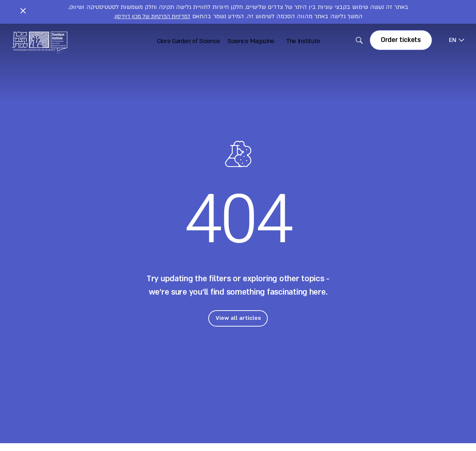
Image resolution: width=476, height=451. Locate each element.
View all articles (238, 318)
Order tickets (401, 40)
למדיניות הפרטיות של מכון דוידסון (152, 16)
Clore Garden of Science (189, 41)
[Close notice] (23, 12)
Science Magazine (251, 41)
